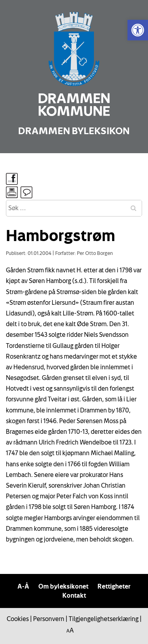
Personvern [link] (49, 619)
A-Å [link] (23, 586)
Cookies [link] (18, 619)
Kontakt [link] (74, 595)
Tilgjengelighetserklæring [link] (104, 619)
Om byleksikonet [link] (63, 586)
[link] (138, 30)
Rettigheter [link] (114, 586)
